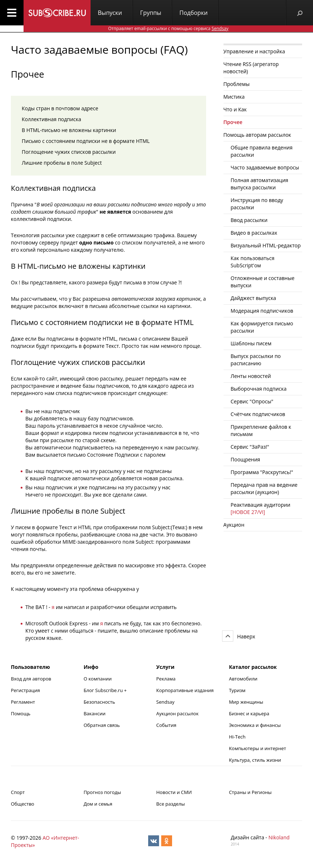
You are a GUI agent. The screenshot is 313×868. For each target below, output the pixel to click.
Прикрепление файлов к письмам (261, 430)
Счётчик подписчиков (258, 414)
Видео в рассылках (254, 233)
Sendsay (165, 702)
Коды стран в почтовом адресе (60, 108)
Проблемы (237, 84)
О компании (98, 679)
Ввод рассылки (249, 220)
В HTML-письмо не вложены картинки (69, 130)
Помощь (21, 713)
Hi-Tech (237, 737)
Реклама (166, 679)
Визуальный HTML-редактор (266, 245)
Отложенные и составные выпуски (263, 282)
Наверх (246, 636)
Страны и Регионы (250, 792)
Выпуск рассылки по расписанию (256, 360)
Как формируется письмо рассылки (262, 327)
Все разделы (170, 804)
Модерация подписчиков (262, 311)
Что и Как (235, 109)
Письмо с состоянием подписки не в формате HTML (86, 141)
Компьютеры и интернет (258, 748)
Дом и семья (98, 804)
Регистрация (25, 690)
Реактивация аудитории (261, 508)
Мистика (234, 97)
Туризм (237, 690)
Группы (151, 13)
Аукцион (234, 525)
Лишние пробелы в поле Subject (62, 163)
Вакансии (95, 713)
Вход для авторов (31, 679)
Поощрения (246, 459)
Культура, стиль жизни (255, 760)
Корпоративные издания (185, 690)
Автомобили (243, 679)
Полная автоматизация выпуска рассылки (260, 184)
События (166, 725)
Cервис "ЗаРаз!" (250, 447)
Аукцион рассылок (177, 713)
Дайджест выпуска (254, 298)
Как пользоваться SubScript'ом (253, 262)
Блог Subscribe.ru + (106, 690)
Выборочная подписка (259, 389)
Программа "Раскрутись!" (262, 472)
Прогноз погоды (102, 792)
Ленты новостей (251, 376)
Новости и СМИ (174, 792)
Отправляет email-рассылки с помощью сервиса (168, 28)
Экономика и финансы (255, 725)
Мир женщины (246, 702)
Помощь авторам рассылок (257, 135)
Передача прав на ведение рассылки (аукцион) (264, 488)
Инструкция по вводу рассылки (257, 204)
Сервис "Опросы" (252, 401)
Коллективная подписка (51, 119)
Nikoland (279, 837)
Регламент (23, 702)
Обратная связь (102, 725)
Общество (22, 804)
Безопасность (99, 702)
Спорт (18, 792)
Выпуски (110, 13)
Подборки (193, 13)
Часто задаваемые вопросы (265, 167)
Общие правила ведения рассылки (262, 151)
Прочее (233, 122)
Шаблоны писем (251, 343)
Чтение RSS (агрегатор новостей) (251, 68)
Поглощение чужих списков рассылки (69, 152)
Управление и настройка (254, 51)
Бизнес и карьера (249, 713)
